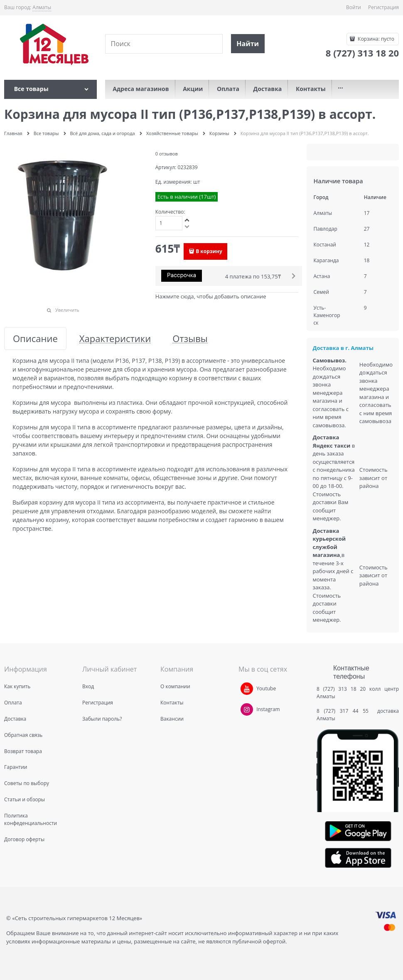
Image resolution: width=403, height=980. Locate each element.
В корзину (209, 251)
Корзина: (375, 39)
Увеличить (67, 310)
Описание (35, 339)
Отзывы (190, 339)
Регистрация (383, 7)
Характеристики (115, 339)
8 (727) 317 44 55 (345, 711)
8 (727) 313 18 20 (341, 689)
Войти (354, 7)
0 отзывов (167, 154)
